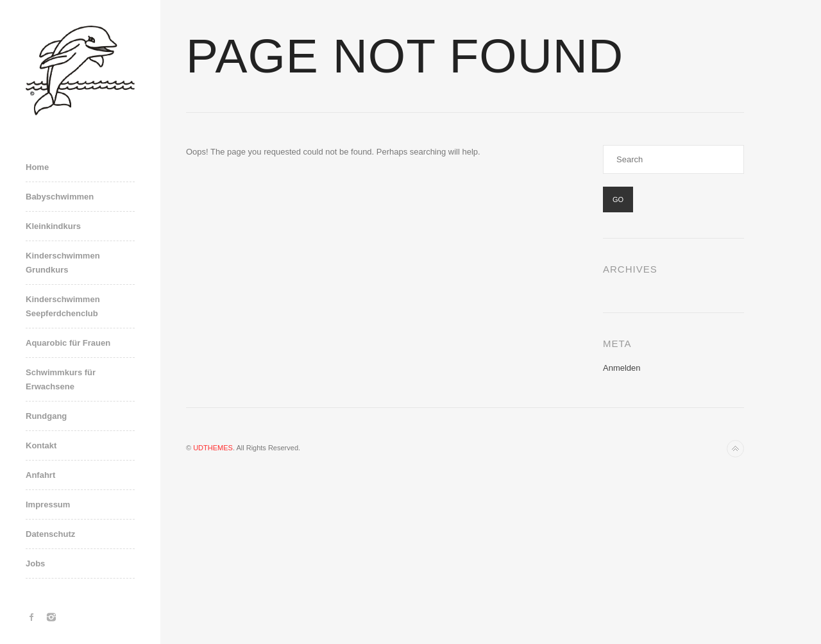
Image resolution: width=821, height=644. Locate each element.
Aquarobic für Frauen (68, 343)
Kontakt (41, 445)
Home (37, 167)
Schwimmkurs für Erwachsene (61, 379)
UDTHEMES (213, 448)
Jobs (35, 563)
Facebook (32, 617)
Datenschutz (50, 534)
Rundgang (46, 416)
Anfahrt (40, 475)
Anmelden (622, 368)
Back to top (735, 449)
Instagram (51, 617)
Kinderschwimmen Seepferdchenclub (63, 306)
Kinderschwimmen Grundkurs (63, 263)
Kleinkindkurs (53, 226)
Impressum (48, 504)
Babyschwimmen (60, 197)
